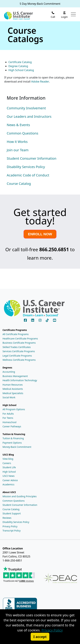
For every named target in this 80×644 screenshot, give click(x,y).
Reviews (7, 518)
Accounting (9, 372)
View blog (8, 459)
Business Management (15, 376)
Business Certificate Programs (19, 343)
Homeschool (9, 422)
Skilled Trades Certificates (17, 347)
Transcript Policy (12, 531)
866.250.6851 (54, 249)
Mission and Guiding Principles (20, 496)
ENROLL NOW (40, 234)
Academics (8, 484)
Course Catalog (11, 509)
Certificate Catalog (20, 62)
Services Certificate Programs (19, 351)
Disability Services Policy (16, 522)
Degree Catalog (18, 66)
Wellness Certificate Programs (19, 360)
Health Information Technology (20, 380)
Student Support (12, 513)
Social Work (9, 397)
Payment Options (12, 443)
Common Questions (14, 501)
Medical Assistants (13, 389)
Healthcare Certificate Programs (20, 339)
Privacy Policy (10, 526)
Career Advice (10, 480)
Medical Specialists (13, 393)
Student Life (9, 467)
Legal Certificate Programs (17, 356)
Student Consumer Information (20, 505)
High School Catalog (21, 70)
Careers (7, 463)
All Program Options (14, 409)
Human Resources (13, 385)
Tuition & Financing (13, 438)
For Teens (8, 418)
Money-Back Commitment (17, 447)
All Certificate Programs (16, 334)
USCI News (9, 476)
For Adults (8, 414)
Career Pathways (12, 426)
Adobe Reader (40, 82)
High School (9, 472)
